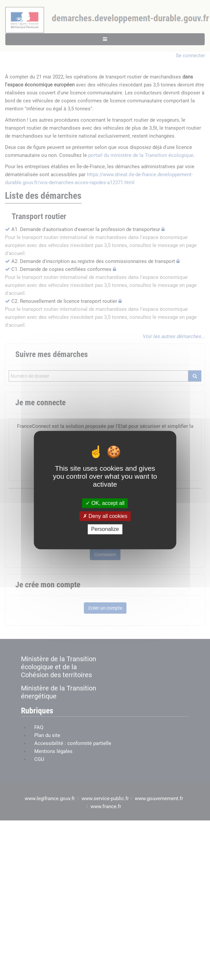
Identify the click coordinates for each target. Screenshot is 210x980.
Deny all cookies (105, 516)
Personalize (105, 529)
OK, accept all (105, 503)
